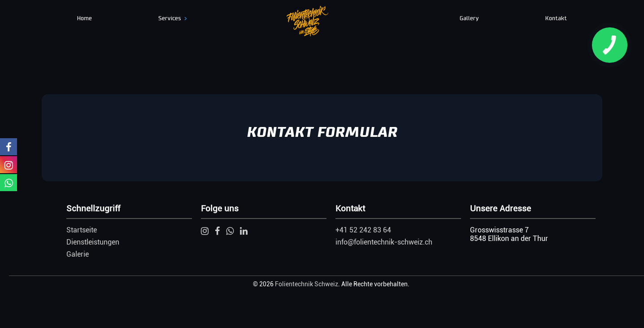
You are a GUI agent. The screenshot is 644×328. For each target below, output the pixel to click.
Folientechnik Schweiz (307, 284)
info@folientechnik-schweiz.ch (384, 242)
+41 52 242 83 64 (363, 230)
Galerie (78, 254)
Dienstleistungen (93, 242)
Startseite (82, 230)
